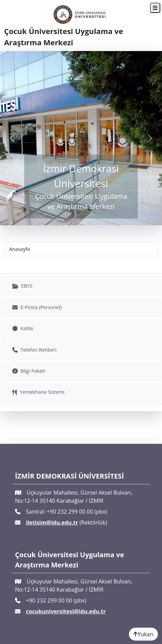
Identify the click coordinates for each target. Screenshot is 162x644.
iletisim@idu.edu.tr (52, 522)
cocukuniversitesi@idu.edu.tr (66, 611)
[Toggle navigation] (155, 8)
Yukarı (143, 634)
